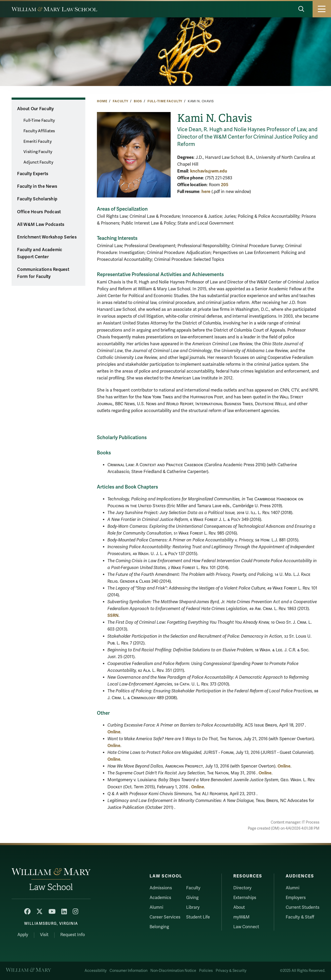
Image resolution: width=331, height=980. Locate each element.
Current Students (303, 907)
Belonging (159, 927)
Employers (296, 898)
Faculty (120, 101)
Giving (192, 898)
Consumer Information (129, 971)
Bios (138, 101)
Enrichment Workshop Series (47, 237)
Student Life (198, 917)
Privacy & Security (231, 971)
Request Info (73, 935)
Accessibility (96, 971)
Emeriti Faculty (38, 141)
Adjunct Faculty (38, 162)
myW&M (241, 917)
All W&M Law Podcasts (41, 225)
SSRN (113, 615)
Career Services (165, 917)
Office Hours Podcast (39, 212)
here (206, 192)
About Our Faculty (35, 109)
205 (225, 185)
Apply (23, 935)
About (239, 907)
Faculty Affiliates (39, 131)
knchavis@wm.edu (209, 171)
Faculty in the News (37, 186)
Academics (160, 898)
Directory (242, 888)
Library (193, 907)
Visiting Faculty (38, 152)
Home (102, 101)
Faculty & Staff (300, 917)
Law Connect (246, 927)
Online (114, 732)
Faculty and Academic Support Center (40, 253)
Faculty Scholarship (37, 199)
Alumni (156, 907)
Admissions (161, 888)
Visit (44, 935)
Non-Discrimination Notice (173, 971)
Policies (206, 971)
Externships (245, 898)
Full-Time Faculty (165, 101)
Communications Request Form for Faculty (43, 273)
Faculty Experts (33, 174)
